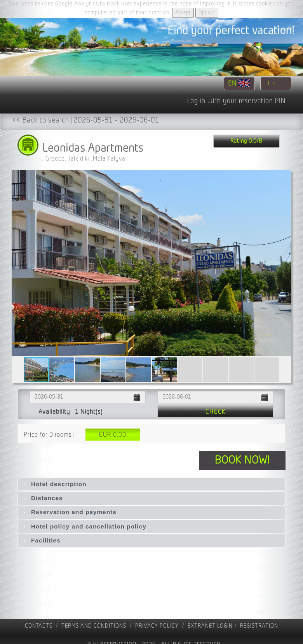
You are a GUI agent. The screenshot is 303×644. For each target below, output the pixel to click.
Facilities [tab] (41, 540)
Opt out (207, 13)
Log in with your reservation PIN (236, 101)
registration (259, 626)
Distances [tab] (42, 498)
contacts (39, 626)
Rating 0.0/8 (246, 141)
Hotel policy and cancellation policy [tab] (84, 526)
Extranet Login (210, 626)
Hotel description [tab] (54, 484)
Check (216, 412)
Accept (183, 13)
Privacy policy (157, 626)
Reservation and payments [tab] (69, 512)
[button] (284, 263)
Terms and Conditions (94, 626)
